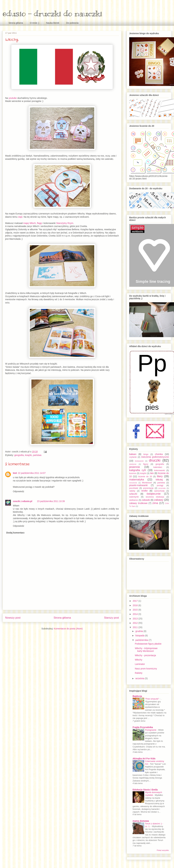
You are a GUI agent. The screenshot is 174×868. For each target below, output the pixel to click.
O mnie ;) (35, 23)
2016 (136, 605)
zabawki (146, 500)
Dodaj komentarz (15, 533)
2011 (136, 627)
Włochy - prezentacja (145, 655)
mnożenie (133, 483)
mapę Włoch (29, 223)
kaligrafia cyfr (138, 470)
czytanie (133, 457)
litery (160, 476)
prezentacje (148, 488)
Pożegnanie (151, 730)
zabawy (159, 500)
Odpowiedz (19, 491)
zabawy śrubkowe (138, 503)
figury (146, 464)
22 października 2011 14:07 (32, 473)
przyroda (162, 488)
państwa (37, 455)
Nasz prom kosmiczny (146, 669)
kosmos (133, 473)
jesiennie (135, 467)
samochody (159, 491)
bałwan (133, 454)
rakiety (132, 491)
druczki (155, 460)
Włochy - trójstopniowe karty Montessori (146, 650)
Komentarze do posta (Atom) (68, 629)
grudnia (139, 631)
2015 (136, 610)
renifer (145, 491)
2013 (136, 619)
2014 (136, 614)
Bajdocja (137, 696)
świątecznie (154, 494)
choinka (159, 454)
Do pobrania (72, 23)
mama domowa (141, 821)
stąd (20, 217)
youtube (12, 98)
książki (28, 455)
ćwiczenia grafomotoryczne (155, 457)
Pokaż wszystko (163, 850)
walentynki (134, 497)
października (142, 640)
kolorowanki (160, 470)
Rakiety (139, 673)
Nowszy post (13, 618)
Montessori (147, 483)
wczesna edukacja (155, 497)
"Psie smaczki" (152, 699)
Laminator (140, 664)
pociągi (160, 485)
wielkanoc (134, 500)
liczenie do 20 (145, 477)
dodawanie (139, 461)
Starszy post (111, 618)
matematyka (137, 480)
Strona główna (16, 23)
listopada (140, 636)
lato (152, 473)
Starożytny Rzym (65, 223)
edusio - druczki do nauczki (52, 13)
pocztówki (134, 488)
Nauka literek (53, 23)
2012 (136, 623)
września (140, 678)
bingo (146, 454)
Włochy (139, 660)
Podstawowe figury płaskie (148, 644)
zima (155, 503)
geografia (19, 455)
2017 (136, 601)
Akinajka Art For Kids (144, 759)
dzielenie (133, 464)
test (15, 473)
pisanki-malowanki (138, 485)
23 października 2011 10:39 (51, 501)
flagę (39, 223)
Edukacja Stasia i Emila (145, 790)
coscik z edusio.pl (23, 501)
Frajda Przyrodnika (143, 727)
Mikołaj (159, 480)
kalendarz (158, 467)
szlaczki (133, 494)
